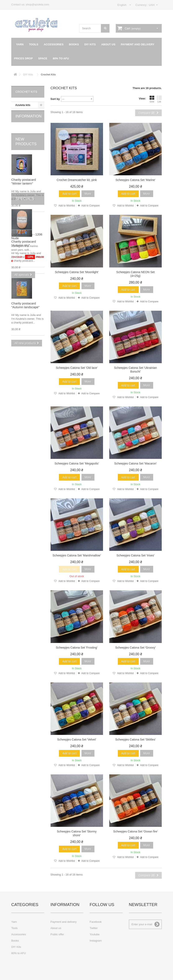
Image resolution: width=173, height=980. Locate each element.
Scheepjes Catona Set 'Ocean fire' (135, 831)
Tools (34, 44)
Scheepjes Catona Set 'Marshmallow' (77, 555)
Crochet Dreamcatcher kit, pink (77, 180)
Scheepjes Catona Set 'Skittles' (136, 739)
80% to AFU (61, 58)
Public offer (57, 934)
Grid (152, 99)
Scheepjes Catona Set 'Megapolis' (77, 463)
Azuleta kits (23, 105)
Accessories (54, 44)
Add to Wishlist (66, 206)
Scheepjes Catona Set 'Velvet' (77, 739)
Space (43, 58)
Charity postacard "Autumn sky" (24, 241)
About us (108, 44)
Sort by (55, 99)
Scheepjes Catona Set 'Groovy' (136, 648)
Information (29, 121)
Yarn (20, 44)
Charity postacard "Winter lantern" (24, 179)
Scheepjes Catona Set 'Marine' (135, 180)
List (159, 99)
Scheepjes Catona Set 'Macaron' (135, 463)
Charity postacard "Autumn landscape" (25, 303)
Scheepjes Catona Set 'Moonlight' (77, 272)
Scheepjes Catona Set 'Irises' (135, 555)
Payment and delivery (138, 44)
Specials (25, 356)
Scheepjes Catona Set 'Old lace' (77, 368)
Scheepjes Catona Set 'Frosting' (77, 648)
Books (74, 44)
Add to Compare (90, 206)
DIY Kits (90, 44)
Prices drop (23, 58)
